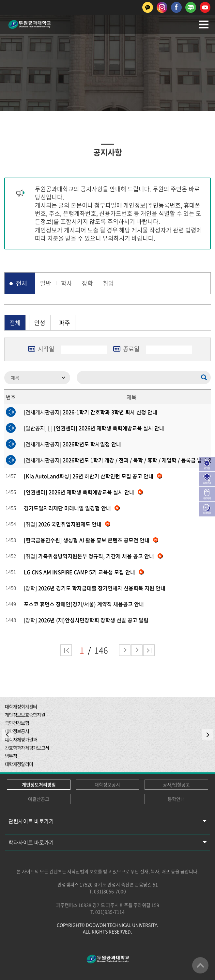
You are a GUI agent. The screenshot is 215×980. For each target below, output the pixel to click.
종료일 (131, 349)
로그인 (207, 468)
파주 (65, 323)
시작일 (46, 349)
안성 (40, 323)
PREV (7, 735)
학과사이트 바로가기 (31, 842)
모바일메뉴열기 (204, 24)
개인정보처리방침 (39, 784)
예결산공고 (39, 799)
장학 (87, 283)
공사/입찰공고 (176, 784)
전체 (22, 283)
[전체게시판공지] (91, 412)
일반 (46, 283)
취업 (108, 283)
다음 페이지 (125, 650)
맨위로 (200, 965)
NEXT (208, 735)
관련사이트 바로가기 (31, 821)
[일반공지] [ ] (94, 428)
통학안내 (176, 799)
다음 (137, 650)
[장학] (95, 588)
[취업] (67, 524)
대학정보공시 (107, 784)
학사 (67, 283)
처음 (66, 650)
